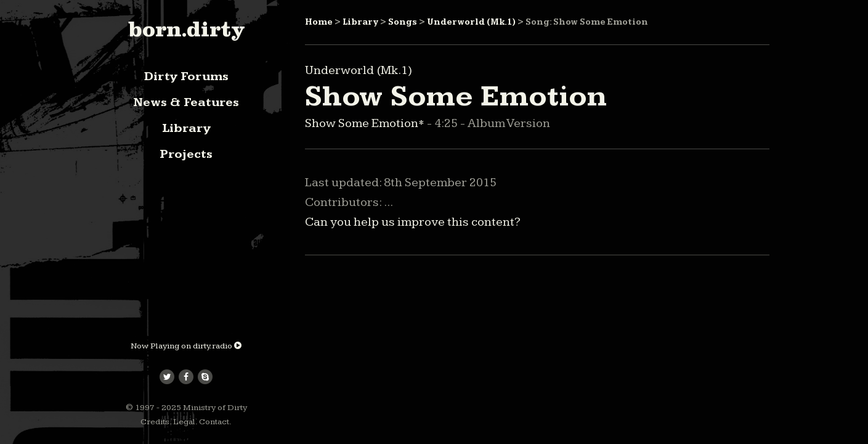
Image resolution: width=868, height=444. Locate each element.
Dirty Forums (186, 76)
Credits (155, 422)
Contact (214, 422)
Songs (403, 22)
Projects (186, 154)
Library (186, 128)
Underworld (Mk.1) (471, 22)
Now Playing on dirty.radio (186, 346)
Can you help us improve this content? (413, 222)
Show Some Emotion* (366, 123)
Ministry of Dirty (215, 408)
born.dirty (186, 29)
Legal (184, 422)
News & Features (186, 102)
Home (319, 22)
